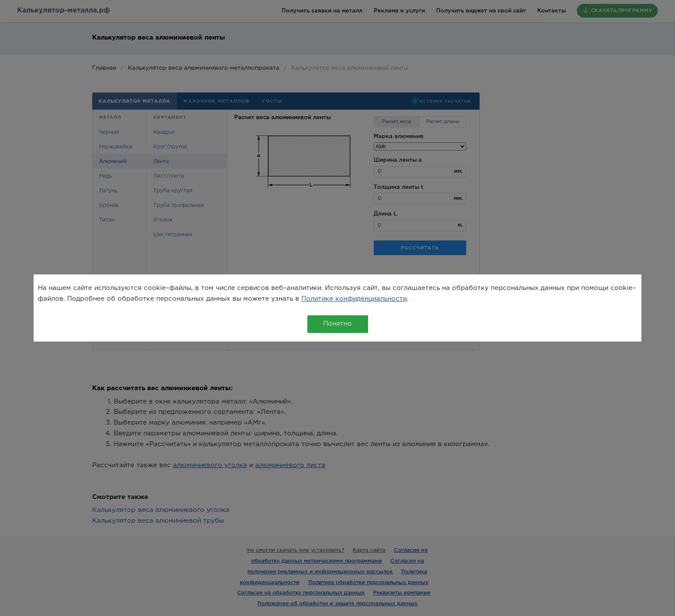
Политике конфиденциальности (354, 299)
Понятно (337, 324)
